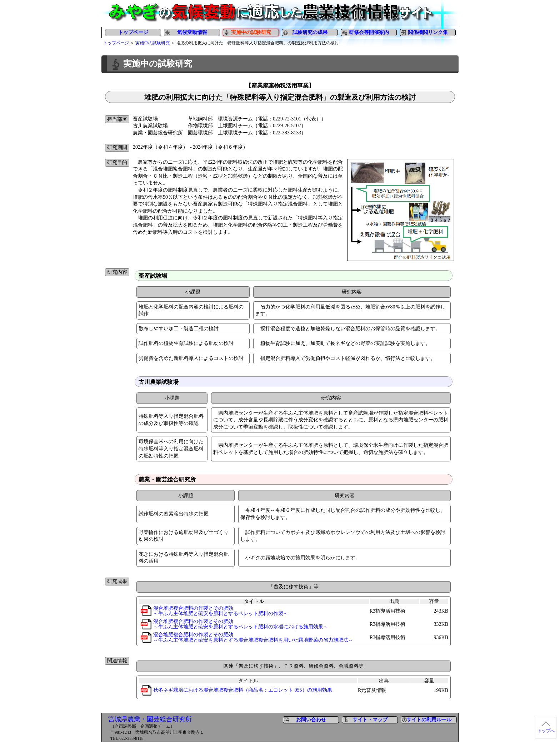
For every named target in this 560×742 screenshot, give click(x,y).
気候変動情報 (192, 32)
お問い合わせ (311, 720)
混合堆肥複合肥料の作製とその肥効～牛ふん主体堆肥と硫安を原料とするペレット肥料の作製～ (221, 611)
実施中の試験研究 (152, 43)
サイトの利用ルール (429, 720)
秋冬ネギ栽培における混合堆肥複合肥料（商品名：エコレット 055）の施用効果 (243, 690)
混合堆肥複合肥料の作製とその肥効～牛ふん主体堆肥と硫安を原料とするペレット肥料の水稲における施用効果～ (241, 624)
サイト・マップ (370, 720)
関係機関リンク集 (428, 32)
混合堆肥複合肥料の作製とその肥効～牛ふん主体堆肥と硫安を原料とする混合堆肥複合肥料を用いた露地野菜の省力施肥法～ (253, 637)
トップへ (546, 731)
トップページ (133, 32)
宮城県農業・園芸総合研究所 (150, 719)
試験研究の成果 (310, 32)
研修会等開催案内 (369, 32)
